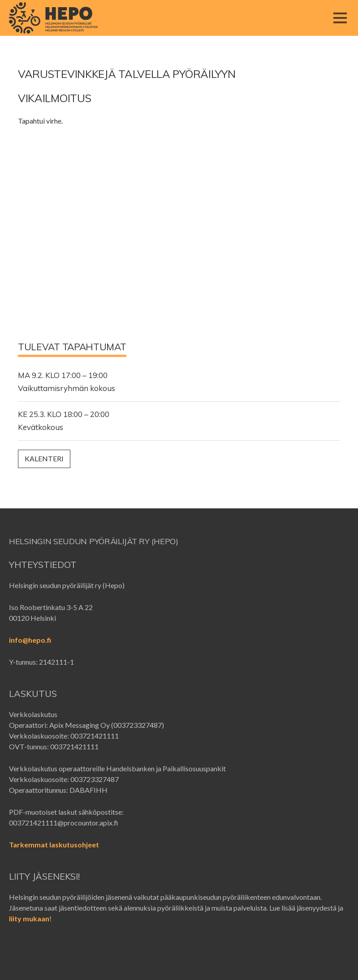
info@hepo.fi (30, 640)
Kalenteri (44, 458)
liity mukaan (29, 918)
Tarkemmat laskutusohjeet (54, 845)
